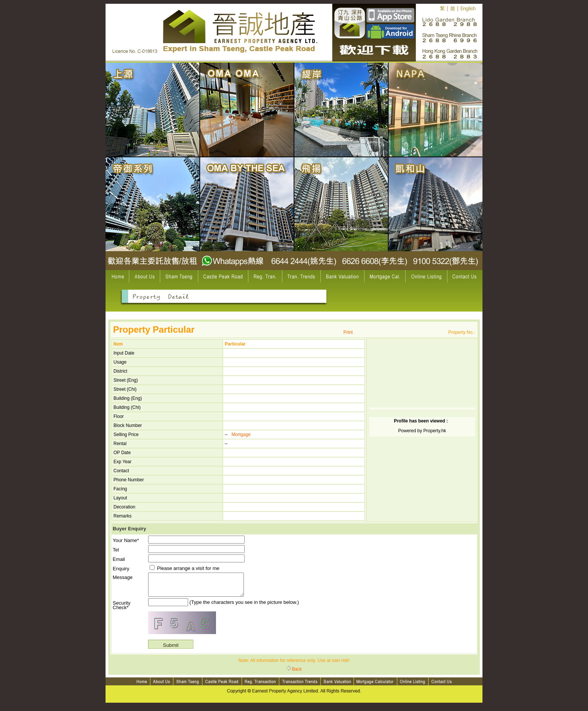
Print (348, 332)
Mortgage (241, 435)
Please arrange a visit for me (185, 568)
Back (294, 674)
